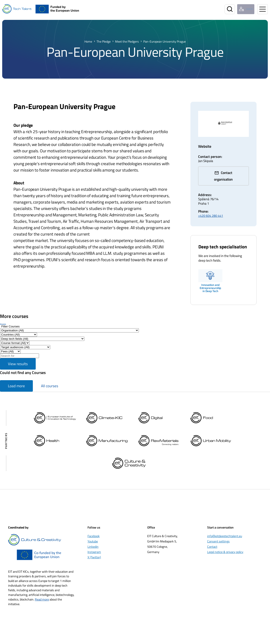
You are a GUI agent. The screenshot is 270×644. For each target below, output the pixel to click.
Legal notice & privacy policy (225, 547)
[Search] (223, 9)
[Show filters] (10, 321)
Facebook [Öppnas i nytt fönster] (94, 531)
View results (18, 359)
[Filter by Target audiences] (25, 342)
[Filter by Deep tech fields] (42, 333)
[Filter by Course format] (15, 338)
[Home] (17, 9)
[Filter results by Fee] (10, 346)
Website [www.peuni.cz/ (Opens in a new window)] (206, 146)
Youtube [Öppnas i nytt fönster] (93, 536)
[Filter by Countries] (19, 329)
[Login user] (243, 9)
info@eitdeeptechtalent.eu (225, 531)
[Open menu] (263, 9)
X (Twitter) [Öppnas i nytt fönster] (94, 552)
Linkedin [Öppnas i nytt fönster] (93, 541)
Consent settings (218, 536)
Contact (212, 541)
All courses (3, 318)
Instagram (94, 547)
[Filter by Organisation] (69, 325)
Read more (42, 594)
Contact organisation (226, 174)
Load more (16, 381)
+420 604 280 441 (211, 210)
